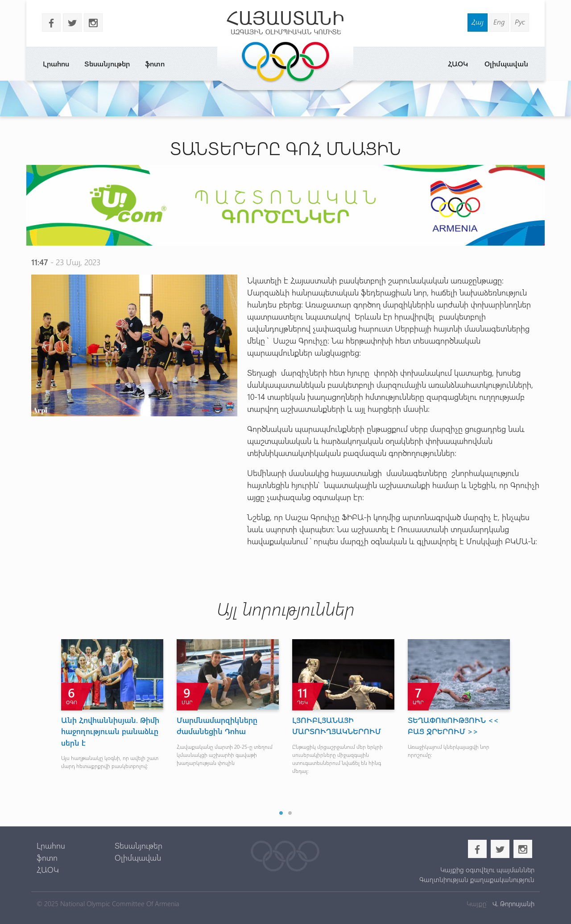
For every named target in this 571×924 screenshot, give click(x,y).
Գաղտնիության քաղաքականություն (477, 879)
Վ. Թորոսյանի (513, 903)
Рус (520, 22)
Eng (499, 22)
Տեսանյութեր (107, 64)
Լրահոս (56, 64)
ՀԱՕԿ (458, 64)
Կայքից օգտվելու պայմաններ (487, 870)
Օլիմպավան (506, 64)
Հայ (478, 22)
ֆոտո (155, 64)
